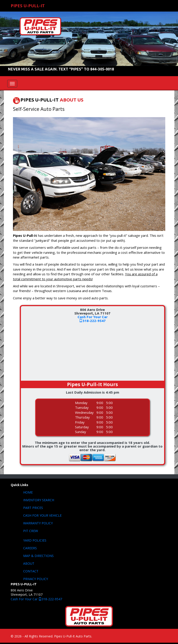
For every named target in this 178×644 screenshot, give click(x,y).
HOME (28, 492)
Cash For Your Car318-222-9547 (93, 319)
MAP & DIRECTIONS (38, 556)
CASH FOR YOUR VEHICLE (42, 515)
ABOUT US (72, 100)
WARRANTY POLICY (38, 523)
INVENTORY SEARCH (39, 500)
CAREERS (30, 548)
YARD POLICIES (35, 540)
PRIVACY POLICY (36, 579)
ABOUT (29, 563)
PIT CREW (31, 531)
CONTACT (31, 571)
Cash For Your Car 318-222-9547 (36, 599)
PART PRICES (33, 508)
